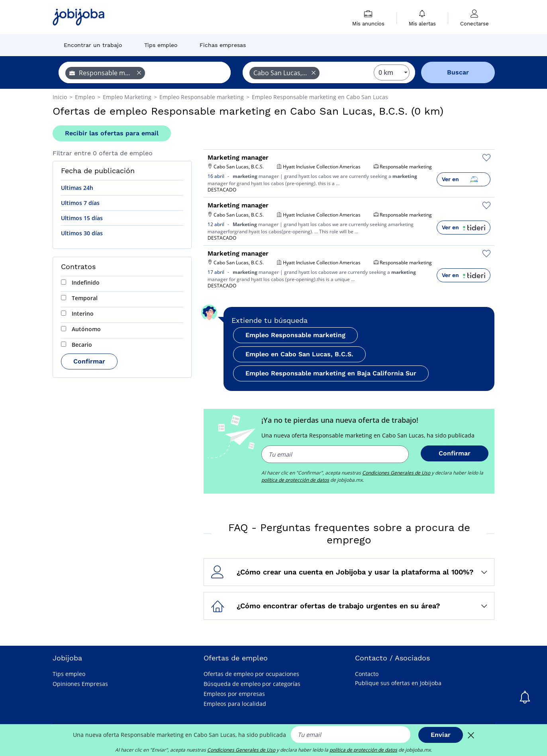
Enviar (441, 735)
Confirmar (89, 361)
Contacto (367, 674)
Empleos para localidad (235, 704)
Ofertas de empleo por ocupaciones (251, 674)
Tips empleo (69, 674)
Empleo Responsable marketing (295, 335)
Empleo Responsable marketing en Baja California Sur (331, 373)
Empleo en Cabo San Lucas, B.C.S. (299, 354)
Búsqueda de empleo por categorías (252, 684)
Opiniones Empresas (80, 684)
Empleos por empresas (234, 694)
